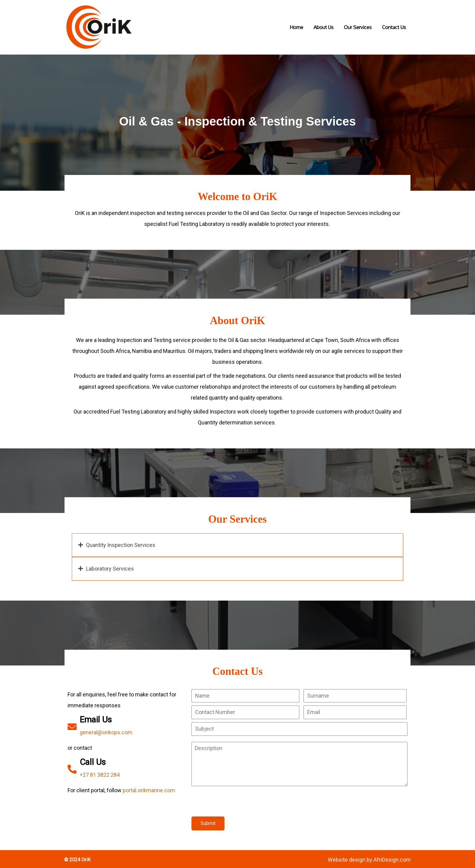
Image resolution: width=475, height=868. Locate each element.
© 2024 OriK (78, 858)
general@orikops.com (106, 729)
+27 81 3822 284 (100, 771)
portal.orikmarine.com (149, 787)
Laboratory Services (111, 564)
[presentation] (237, 801)
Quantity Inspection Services (121, 540)
